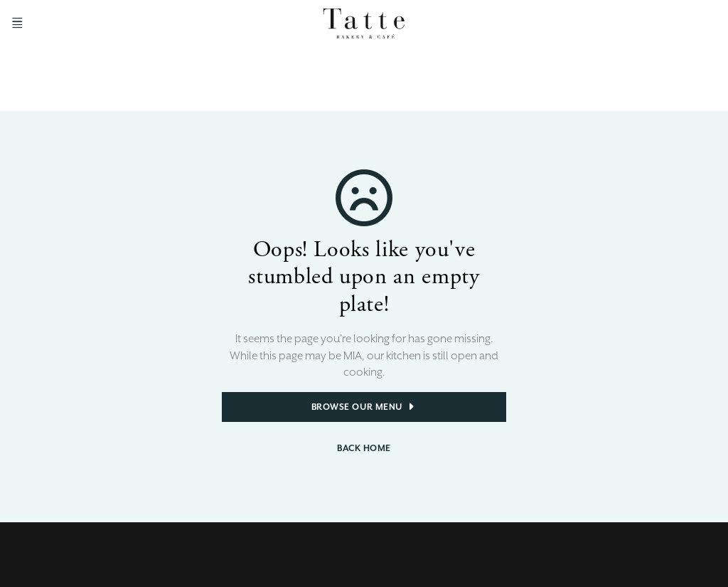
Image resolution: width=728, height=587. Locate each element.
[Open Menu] (17, 23)
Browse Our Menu (364, 407)
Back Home (364, 448)
